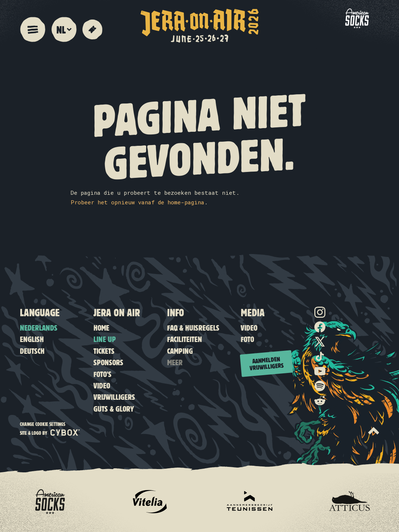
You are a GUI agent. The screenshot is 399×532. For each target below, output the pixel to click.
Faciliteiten (185, 339)
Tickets (104, 351)
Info (176, 312)
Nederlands (39, 327)
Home (101, 327)
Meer (175, 362)
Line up (105, 339)
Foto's (103, 374)
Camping (180, 351)
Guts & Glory (114, 408)
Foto (247, 339)
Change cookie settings (43, 424)
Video (102, 385)
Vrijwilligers (114, 397)
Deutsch (32, 351)
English (32, 339)
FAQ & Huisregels (193, 327)
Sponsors (108, 362)
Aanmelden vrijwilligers (267, 363)
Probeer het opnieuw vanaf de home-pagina (137, 202)
